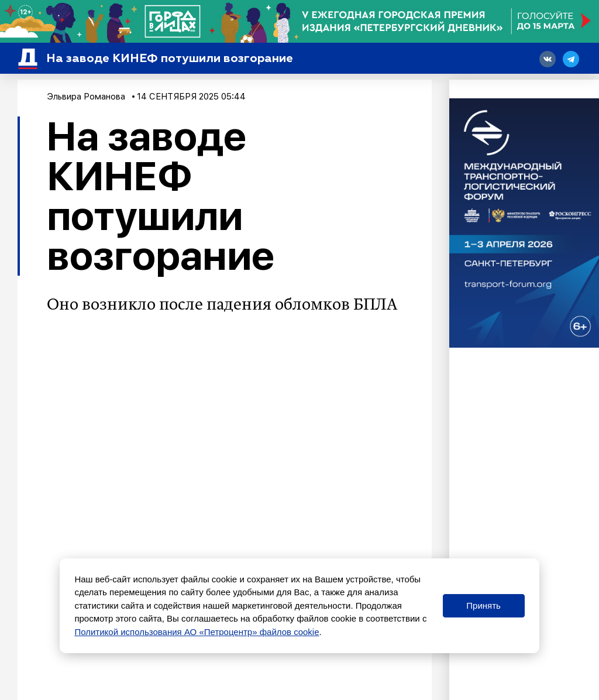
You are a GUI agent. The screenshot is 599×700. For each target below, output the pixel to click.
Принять (483, 605)
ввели (301, 493)
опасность (87, 493)
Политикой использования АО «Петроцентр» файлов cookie (197, 632)
